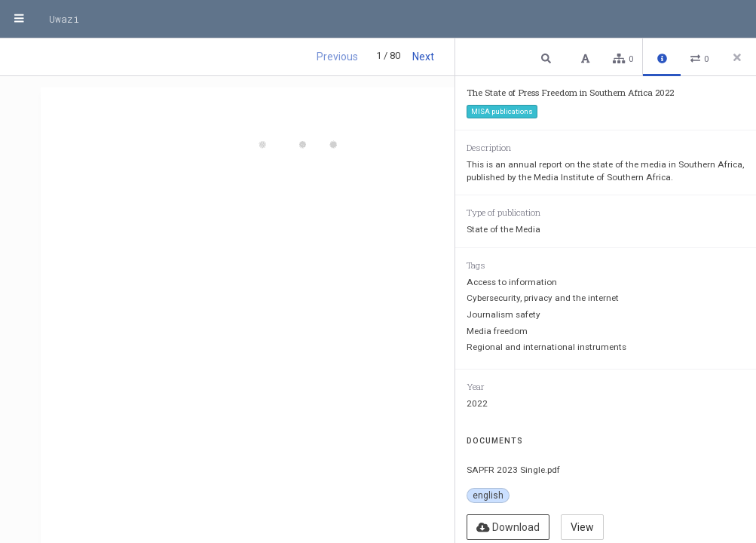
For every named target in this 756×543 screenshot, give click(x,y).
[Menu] (19, 19)
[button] (548, 58)
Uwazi (64, 19)
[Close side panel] (737, 57)
